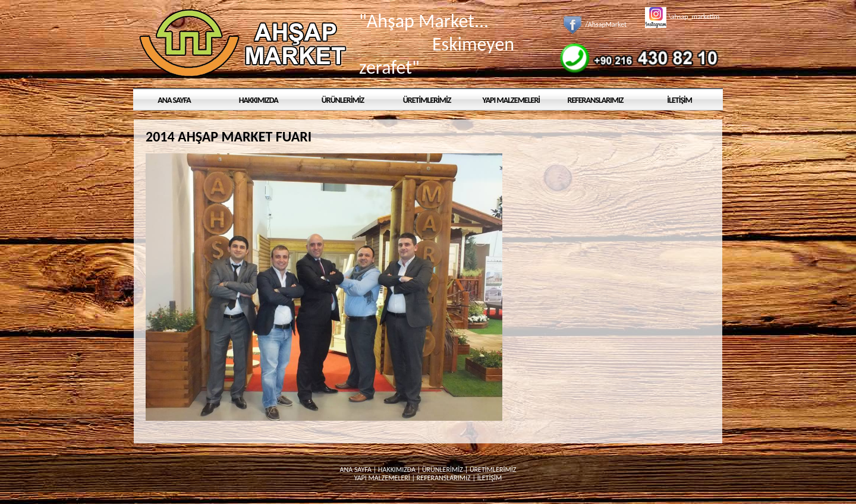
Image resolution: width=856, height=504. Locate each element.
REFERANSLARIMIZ (596, 100)
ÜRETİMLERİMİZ (427, 100)
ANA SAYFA (174, 100)
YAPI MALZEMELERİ (512, 100)
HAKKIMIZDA (259, 100)
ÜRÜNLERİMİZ (343, 100)
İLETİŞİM (679, 100)
